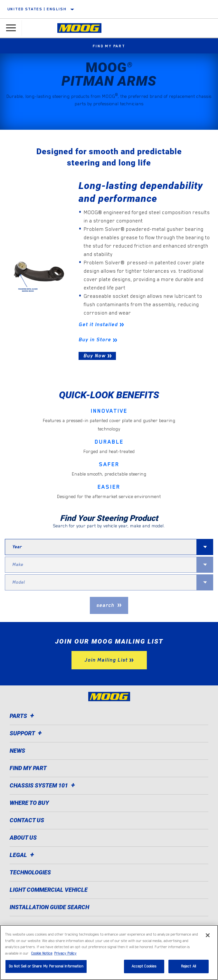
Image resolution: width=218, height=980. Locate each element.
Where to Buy (29, 803)
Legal (23, 855)
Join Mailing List (106, 660)
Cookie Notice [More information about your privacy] (42, 953)
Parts (23, 716)
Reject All (189, 966)
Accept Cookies (144, 966)
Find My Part (109, 46)
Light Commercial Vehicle (49, 890)
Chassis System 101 (43, 785)
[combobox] (101, 547)
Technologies (30, 872)
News (17, 751)
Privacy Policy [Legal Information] (65, 953)
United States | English (37, 9)
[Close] (208, 935)
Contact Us (27, 820)
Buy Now (95, 356)
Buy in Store (95, 340)
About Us (23, 838)
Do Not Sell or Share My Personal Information (46, 966)
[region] (109, 952)
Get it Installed (98, 325)
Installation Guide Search (49, 907)
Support (27, 733)
